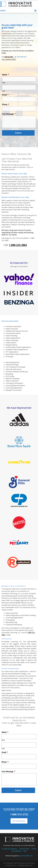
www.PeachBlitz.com (26, 856)
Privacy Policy (24, 849)
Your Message (9, 114)
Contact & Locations (9, 849)
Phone (6, 104)
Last (4, 91)
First (4, 83)
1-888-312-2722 (19, 814)
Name (5, 75)
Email (5, 95)
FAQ (25, 851)
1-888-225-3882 (8, 57)
